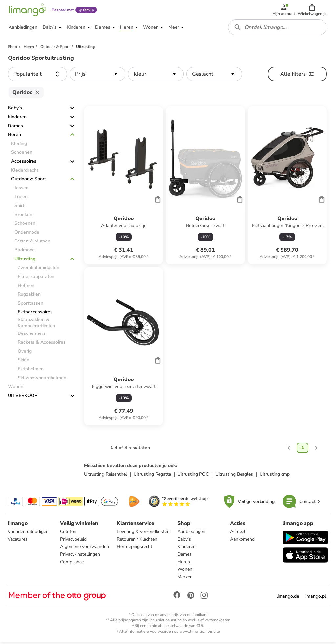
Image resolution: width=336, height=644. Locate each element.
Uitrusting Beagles (234, 476)
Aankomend (242, 541)
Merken (185, 579)
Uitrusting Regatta (152, 476)
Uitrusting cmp (275, 476)
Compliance (72, 564)
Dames (15, 128)
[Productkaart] (124, 188)
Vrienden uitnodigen (28, 534)
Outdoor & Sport (29, 181)
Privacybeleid (73, 541)
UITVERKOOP (23, 398)
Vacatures (18, 541)
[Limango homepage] (27, 11)
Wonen (185, 572)
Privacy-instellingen (80, 556)
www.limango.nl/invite (199, 633)
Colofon (68, 534)
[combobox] (278, 29)
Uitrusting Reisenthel (105, 476)
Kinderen (17, 119)
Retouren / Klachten (137, 541)
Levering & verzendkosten (143, 534)
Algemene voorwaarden (84, 549)
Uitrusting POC (193, 476)
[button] (312, 11)
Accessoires (24, 163)
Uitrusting (25, 261)
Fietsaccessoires (35, 314)
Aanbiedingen (191, 534)
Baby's (15, 110)
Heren (14, 137)
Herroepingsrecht (135, 549)
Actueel (238, 534)
